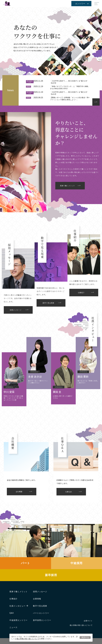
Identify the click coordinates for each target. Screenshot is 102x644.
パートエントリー (41, 613)
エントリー (82, 4)
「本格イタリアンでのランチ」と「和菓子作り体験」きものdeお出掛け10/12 (70, 87)
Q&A (12, 613)
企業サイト (88, 621)
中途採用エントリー (18, 620)
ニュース (13, 627)
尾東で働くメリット (18, 592)
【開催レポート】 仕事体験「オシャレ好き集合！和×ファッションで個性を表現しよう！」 (70, 99)
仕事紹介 (13, 599)
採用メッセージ (40, 592)
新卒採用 (51, 575)
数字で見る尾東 (40, 606)
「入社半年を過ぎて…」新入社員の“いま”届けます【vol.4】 (69, 93)
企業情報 (37, 599)
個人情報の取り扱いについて (28, 639)
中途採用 (77, 563)
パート (25, 563)
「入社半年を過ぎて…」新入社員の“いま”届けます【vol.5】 (69, 82)
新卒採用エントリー (42, 620)
